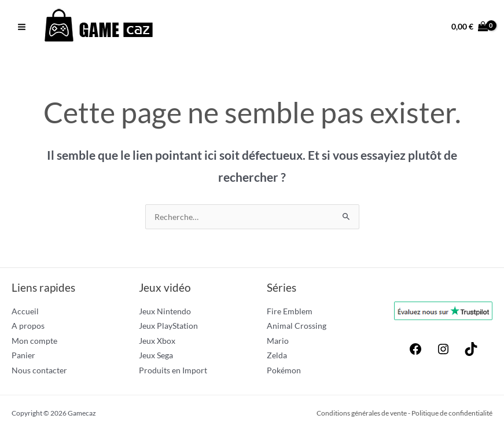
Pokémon (284, 370)
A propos (28, 326)
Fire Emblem (290, 311)
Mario (278, 341)
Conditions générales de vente (362, 413)
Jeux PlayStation (168, 326)
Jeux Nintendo (165, 311)
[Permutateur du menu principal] (21, 27)
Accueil (25, 311)
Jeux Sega (156, 355)
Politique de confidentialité (452, 413)
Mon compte (34, 341)
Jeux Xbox (157, 341)
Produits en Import (173, 370)
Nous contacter (39, 370)
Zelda (277, 355)
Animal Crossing (297, 326)
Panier (23, 355)
